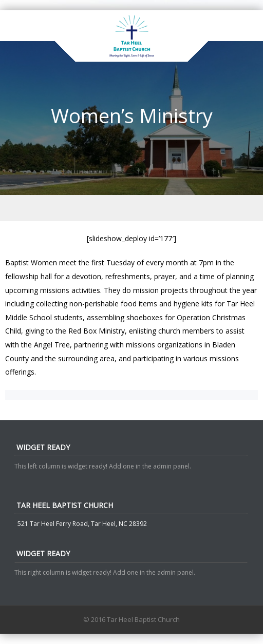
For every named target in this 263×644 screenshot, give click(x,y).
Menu (131, 208)
